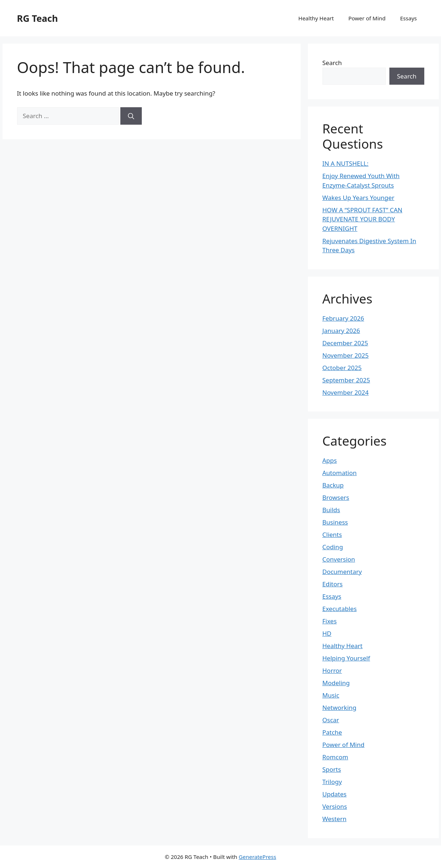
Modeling (336, 683)
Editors (333, 584)
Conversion (339, 559)
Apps (330, 460)
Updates (335, 794)
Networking (340, 708)
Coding (333, 547)
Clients (332, 535)
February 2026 (343, 318)
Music (331, 695)
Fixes (330, 621)
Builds (331, 510)
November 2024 (346, 392)
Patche (332, 732)
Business (335, 522)
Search (332, 63)
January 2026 (341, 331)
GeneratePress (258, 857)
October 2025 (342, 368)
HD (327, 633)
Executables (340, 609)
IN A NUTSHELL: (346, 163)
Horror (332, 670)
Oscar (331, 720)
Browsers (336, 497)
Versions (335, 806)
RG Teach (38, 18)
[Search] (131, 116)
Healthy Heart (316, 18)
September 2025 (346, 380)
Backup (333, 485)
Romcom (335, 757)
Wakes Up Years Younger (358, 198)
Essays (409, 18)
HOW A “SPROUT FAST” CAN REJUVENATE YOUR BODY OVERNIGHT (362, 219)
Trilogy (332, 782)
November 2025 (346, 355)
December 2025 (345, 343)
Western (334, 819)
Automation (340, 473)
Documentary (342, 572)
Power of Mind (367, 18)
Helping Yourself (346, 658)
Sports (332, 769)
